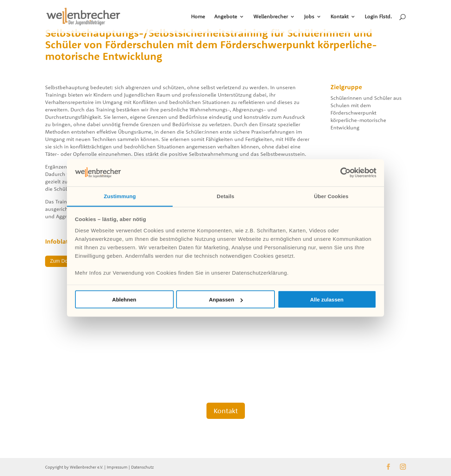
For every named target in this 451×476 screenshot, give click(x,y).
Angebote (226, 17)
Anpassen (226, 300)
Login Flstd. (378, 17)
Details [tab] (225, 196)
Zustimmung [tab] (120, 196)
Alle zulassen (327, 300)
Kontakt (339, 17)
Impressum (117, 467)
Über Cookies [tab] (331, 196)
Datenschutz (143, 467)
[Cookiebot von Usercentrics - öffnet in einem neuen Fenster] (345, 173)
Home (198, 17)
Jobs (309, 17)
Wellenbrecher (271, 17)
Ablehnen (124, 300)
